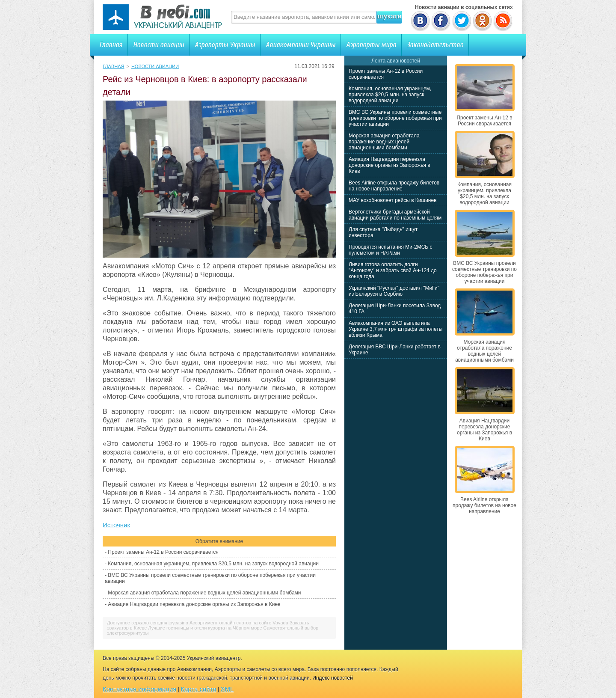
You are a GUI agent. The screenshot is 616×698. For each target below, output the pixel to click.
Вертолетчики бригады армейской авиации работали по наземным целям (395, 215)
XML (227, 689)
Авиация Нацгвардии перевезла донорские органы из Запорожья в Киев (194, 604)
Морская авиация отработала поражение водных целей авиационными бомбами (204, 593)
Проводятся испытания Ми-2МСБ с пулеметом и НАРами (391, 250)
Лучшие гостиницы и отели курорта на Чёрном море (205, 628)
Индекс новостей (333, 678)
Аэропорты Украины (225, 45)
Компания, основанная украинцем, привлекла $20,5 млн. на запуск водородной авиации (213, 564)
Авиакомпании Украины (301, 45)
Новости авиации (158, 45)
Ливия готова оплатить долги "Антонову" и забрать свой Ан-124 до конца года (393, 270)
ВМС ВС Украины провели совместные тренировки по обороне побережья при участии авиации (395, 118)
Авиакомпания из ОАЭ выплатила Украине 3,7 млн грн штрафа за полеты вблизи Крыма (395, 329)
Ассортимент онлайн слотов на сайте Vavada (239, 623)
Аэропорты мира (371, 45)
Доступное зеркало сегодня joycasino (148, 623)
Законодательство (435, 45)
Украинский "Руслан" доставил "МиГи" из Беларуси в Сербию (394, 291)
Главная (111, 45)
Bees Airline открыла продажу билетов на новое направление (394, 186)
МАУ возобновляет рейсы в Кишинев (393, 200)
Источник (116, 525)
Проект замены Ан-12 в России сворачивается (163, 552)
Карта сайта (198, 689)
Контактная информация (139, 689)
